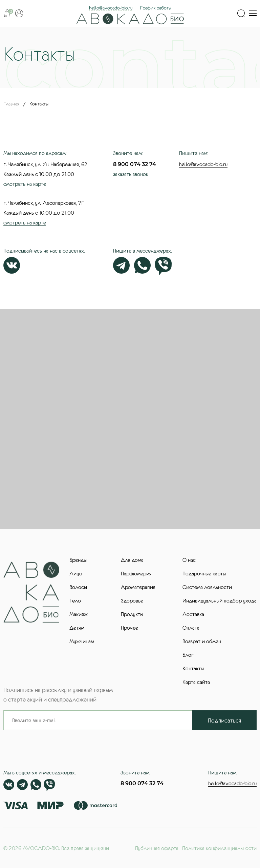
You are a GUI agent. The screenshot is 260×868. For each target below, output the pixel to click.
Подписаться (225, 721)
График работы (156, 8)
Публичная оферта (157, 848)
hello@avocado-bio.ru (111, 8)
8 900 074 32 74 (135, 164)
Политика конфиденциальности (219, 848)
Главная (11, 104)
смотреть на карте (25, 184)
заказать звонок (131, 174)
